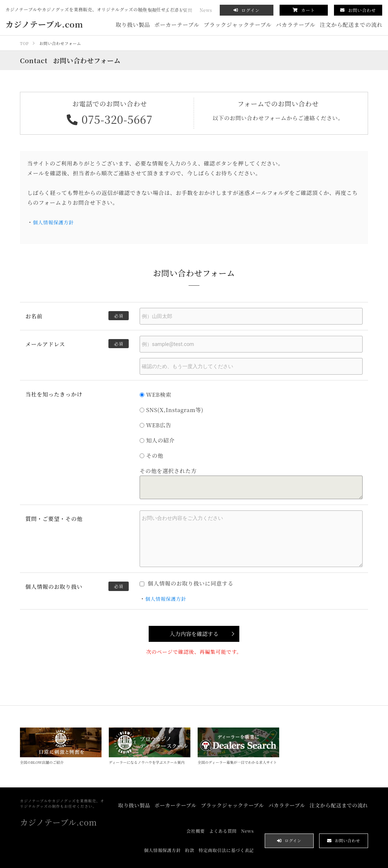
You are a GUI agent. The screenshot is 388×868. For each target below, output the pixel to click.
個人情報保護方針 (56, 222)
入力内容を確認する (194, 631)
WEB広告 (155, 425)
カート (304, 10)
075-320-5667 (110, 119)
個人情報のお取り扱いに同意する (187, 581)
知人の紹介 (157, 440)
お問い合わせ (358, 10)
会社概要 (148, 10)
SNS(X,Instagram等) (172, 410)
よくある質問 (179, 10)
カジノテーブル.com (44, 24)
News (206, 10)
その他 (151, 455)
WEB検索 (155, 394)
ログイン (247, 10)
